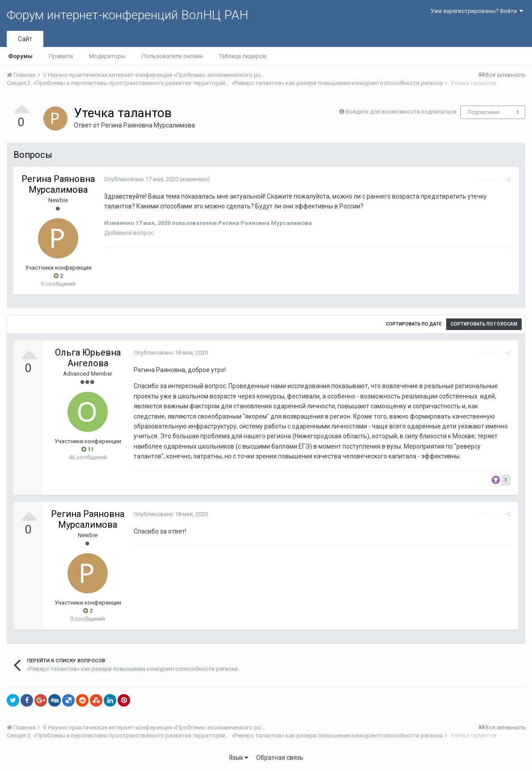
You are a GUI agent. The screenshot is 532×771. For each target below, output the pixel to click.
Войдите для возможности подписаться (401, 112)
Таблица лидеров (243, 56)
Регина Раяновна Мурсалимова (148, 125)
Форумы (20, 56)
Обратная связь (280, 758)
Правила (61, 56)
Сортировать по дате (414, 324)
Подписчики (483, 112)
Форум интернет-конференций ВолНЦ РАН (127, 15)
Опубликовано (140, 179)
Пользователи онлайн (172, 56)
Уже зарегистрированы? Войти (477, 11)
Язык (239, 758)
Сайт (25, 39)
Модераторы (107, 56)
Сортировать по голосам (484, 324)
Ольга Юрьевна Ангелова (88, 358)
